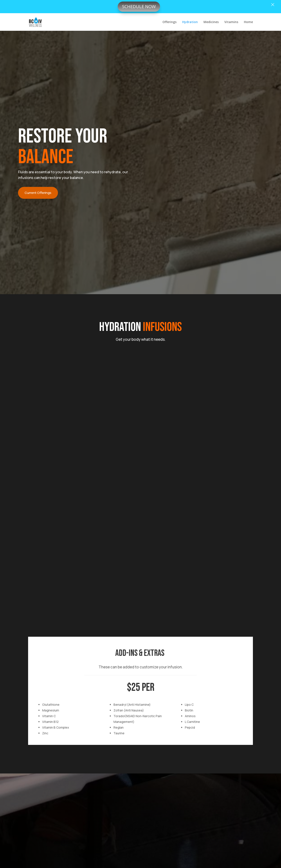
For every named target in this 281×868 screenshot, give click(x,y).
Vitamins (231, 22)
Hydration (190, 22)
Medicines (211, 22)
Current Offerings (38, 193)
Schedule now (139, 6)
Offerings (169, 22)
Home (248, 22)
